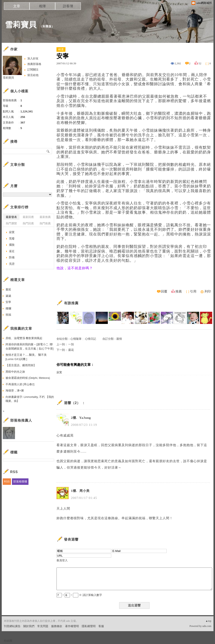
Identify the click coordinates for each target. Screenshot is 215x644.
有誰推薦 (71, 303)
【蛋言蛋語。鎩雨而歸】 (21, 365)
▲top (208, 621)
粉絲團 (8, 641)
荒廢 (12, 239)
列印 (208, 291)
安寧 (8, 302)
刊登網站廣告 (12, 626)
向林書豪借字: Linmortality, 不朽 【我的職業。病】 (30, 399)
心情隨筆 (76, 339)
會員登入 (62, 560)
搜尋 (48, 151)
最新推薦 (45, 217)
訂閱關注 (33, 70)
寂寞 (59, 372)
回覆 (164, 291)
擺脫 (12, 245)
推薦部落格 (34, 64)
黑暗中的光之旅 (15, 372)
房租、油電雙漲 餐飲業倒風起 (24, 338)
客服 (101, 626)
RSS (7, 482)
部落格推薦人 (21, 420)
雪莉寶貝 (21, 25)
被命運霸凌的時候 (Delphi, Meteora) (28, 378)
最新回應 (28, 217)
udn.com (207, 626)
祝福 (8, 315)
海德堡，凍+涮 (15, 390)
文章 (17, 6)
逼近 (12, 251)
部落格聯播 (20, 482)
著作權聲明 (72, 626)
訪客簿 (68, 6)
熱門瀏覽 (11, 223)
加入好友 (33, 58)
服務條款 (57, 626)
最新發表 (11, 217)
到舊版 (47, 26)
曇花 (71, 350)
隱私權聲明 (89, 626)
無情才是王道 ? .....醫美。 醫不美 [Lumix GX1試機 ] (26, 357)
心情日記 (90, 339)
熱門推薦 (45, 223)
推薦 (179, 291)
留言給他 (33, 75)
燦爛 (8, 308)
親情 (119, 339)
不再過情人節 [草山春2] (20, 384)
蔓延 (8, 289)
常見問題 (43, 626)
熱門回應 (28, 223)
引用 (193, 291)
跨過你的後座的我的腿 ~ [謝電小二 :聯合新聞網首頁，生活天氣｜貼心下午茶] (30, 346)
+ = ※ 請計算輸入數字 (79, 595)
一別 (71, 344)
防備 (12, 257)
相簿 (42, 6)
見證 (12, 264)
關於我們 (29, 626)
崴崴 (8, 296)
